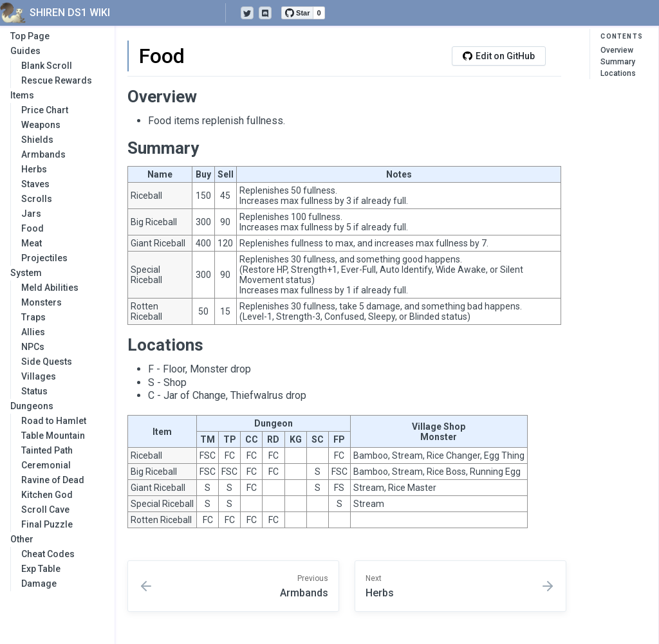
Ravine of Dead (53, 480)
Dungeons (56, 406)
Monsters (42, 302)
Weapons (41, 125)
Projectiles (44, 258)
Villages (39, 376)
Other (56, 539)
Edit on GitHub (499, 56)
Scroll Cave (45, 510)
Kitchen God (47, 495)
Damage (39, 584)
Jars (31, 214)
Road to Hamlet (54, 421)
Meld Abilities (50, 288)
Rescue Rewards (57, 80)
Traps (33, 317)
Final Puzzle (47, 524)
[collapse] (98, 51)
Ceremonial (46, 465)
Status (34, 391)
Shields (37, 140)
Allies (33, 332)
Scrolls (37, 199)
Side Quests (47, 362)
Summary (618, 62)
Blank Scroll (47, 66)
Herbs (34, 169)
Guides (56, 51)
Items (56, 95)
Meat (32, 243)
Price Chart (45, 110)
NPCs (33, 347)
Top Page (30, 36)
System (56, 273)
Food (32, 228)
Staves (35, 184)
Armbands (43, 154)
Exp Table (41, 569)
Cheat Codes (48, 554)
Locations (618, 73)
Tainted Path (47, 450)
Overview (617, 50)
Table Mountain (53, 436)
